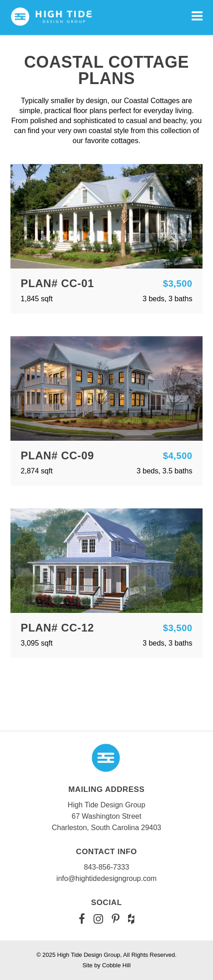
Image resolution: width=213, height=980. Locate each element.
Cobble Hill (116, 965)
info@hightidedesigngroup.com (106, 878)
